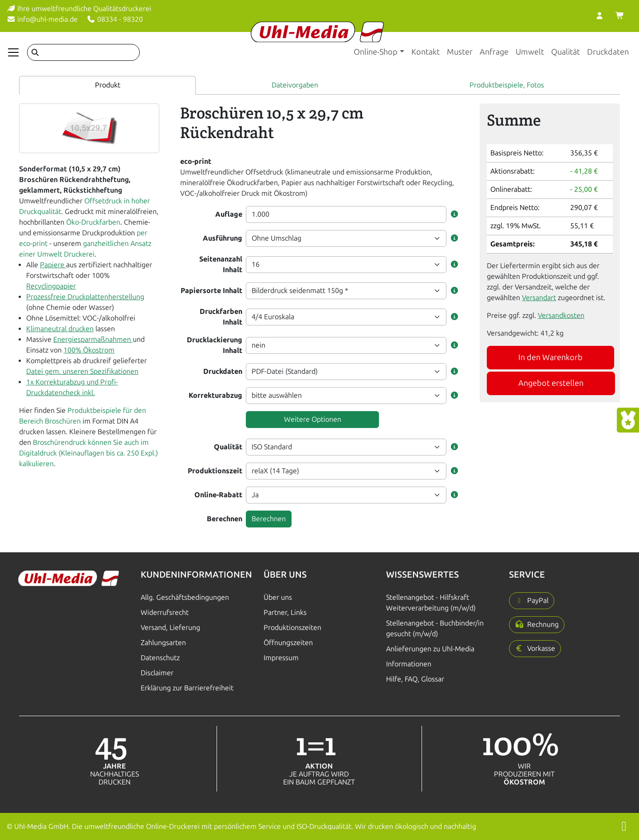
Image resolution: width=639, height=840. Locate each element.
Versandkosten (561, 315)
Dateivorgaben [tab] (295, 85)
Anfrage (494, 52)
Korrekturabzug (215, 395)
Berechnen (225, 519)
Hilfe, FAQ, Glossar (415, 679)
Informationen (409, 664)
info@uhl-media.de (42, 19)
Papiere (53, 265)
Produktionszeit (215, 471)
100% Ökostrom (89, 350)
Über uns (278, 597)
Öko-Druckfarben (93, 222)
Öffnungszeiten (288, 643)
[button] (454, 214)
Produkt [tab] (108, 85)
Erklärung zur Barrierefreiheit (187, 688)
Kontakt (426, 52)
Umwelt (530, 52)
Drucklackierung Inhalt (215, 345)
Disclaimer (157, 673)
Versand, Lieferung (170, 628)
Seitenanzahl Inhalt (221, 264)
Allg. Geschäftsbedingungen (185, 597)
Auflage (229, 214)
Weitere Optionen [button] (313, 419)
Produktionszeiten (292, 628)
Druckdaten (608, 52)
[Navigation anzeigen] (13, 52)
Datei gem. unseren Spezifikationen (82, 371)
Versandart (539, 298)
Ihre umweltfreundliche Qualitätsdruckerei (79, 9)
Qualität (566, 52)
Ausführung (223, 238)
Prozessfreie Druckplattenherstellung (85, 297)
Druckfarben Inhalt (221, 317)
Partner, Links (285, 612)
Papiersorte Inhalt (211, 291)
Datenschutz (160, 658)
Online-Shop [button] (376, 52)
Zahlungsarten (163, 643)
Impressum (281, 658)
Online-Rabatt (218, 495)
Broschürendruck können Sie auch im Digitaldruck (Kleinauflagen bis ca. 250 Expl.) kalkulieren (89, 453)
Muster (460, 52)
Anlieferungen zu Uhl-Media (430, 649)
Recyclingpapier (51, 286)
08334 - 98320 (115, 19)
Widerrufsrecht (165, 612)
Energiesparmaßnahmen (93, 339)
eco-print (196, 161)
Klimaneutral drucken (60, 329)
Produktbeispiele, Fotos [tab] (507, 85)
